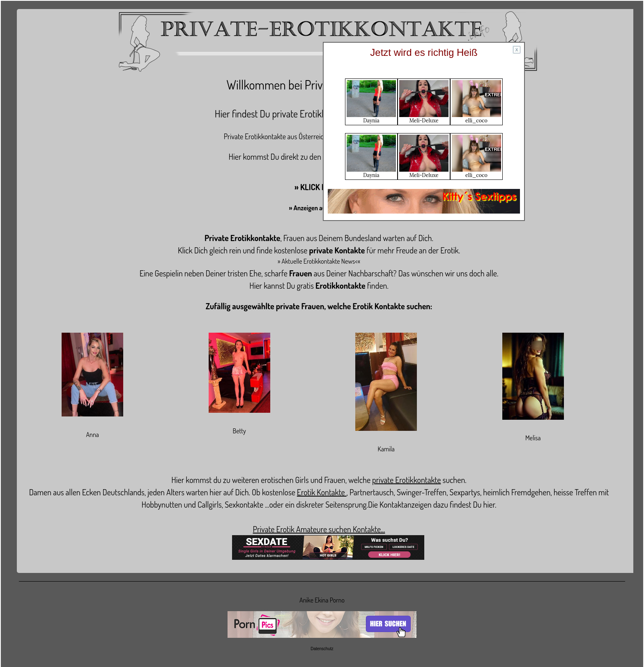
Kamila (386, 449)
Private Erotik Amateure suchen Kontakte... (319, 529)
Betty (239, 431)
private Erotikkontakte (406, 480)
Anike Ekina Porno (322, 600)
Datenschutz (322, 649)
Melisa (533, 438)
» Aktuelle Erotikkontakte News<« (319, 261)
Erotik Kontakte (322, 492)
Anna (92, 435)
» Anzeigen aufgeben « (319, 208)
